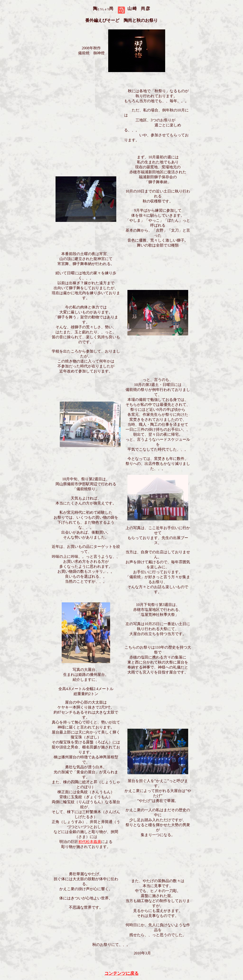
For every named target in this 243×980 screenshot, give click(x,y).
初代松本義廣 (90, 842)
